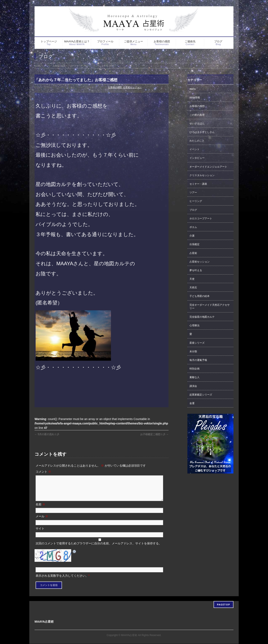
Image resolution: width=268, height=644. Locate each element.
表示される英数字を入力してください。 (62, 581)
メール (42, 521)
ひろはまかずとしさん (202, 132)
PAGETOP (224, 605)
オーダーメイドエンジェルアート (208, 167)
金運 (192, 403)
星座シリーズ (197, 343)
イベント (195, 149)
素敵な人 (195, 377)
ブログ (193, 210)
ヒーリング (196, 201)
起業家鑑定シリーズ (201, 395)
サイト (40, 533)
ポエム (193, 227)
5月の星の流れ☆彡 (47, 434)
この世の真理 (197, 115)
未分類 (193, 351)
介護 (192, 236)
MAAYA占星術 (129, 635)
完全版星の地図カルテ (202, 317)
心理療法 (195, 325)
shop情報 (195, 98)
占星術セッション (132, 87)
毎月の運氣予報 (198, 360)
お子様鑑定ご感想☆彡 (154, 434)
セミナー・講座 (198, 184)
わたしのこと (197, 141)
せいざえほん (197, 124)
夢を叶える (196, 270)
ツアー (193, 193)
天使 (192, 279)
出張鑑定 (195, 244)
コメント (43, 472)
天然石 (193, 288)
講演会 (193, 386)
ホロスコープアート (201, 219)
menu (193, 89)
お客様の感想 (115, 87)
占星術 (193, 253)
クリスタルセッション (202, 175)
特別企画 (195, 369)
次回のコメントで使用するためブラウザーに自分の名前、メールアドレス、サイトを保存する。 (99, 548)
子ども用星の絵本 (200, 296)
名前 (40, 509)
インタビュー (197, 158)
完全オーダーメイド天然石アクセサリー (210, 307)
